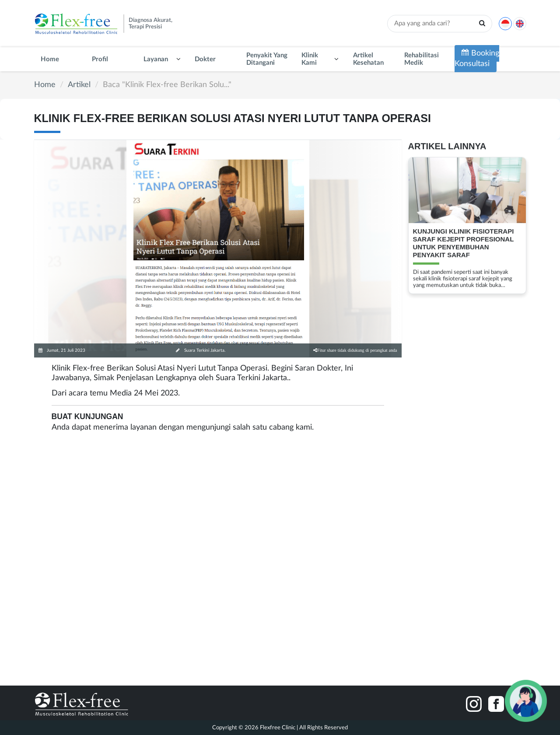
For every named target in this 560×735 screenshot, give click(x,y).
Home (50, 59)
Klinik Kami (310, 59)
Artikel (79, 85)
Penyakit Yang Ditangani (267, 59)
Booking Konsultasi (477, 58)
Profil (100, 59)
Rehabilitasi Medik (422, 59)
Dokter (205, 59)
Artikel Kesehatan (368, 59)
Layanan (156, 59)
